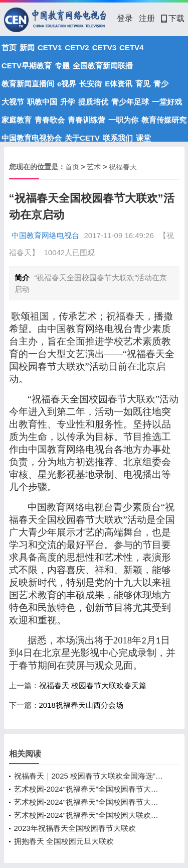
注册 (147, 18)
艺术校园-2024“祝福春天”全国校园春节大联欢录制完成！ (89, 789)
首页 (9, 47)
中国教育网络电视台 (45, 235)
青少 (161, 84)
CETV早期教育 (27, 66)
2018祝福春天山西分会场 (81, 705)
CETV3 (104, 47)
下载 (173, 18)
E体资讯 (119, 84)
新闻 (27, 47)
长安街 (90, 84)
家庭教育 (17, 120)
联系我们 (118, 138)
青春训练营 (86, 120)
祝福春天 (123, 167)
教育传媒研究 (164, 120)
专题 (62, 66)
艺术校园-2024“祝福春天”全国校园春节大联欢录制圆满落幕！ (89, 802)
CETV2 (77, 47)
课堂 (143, 138)
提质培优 (93, 102)
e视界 (67, 84)
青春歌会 (50, 120)
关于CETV (82, 138)
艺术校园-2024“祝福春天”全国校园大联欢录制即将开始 (89, 815)
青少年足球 (130, 102)
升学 (68, 102)
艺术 (94, 167)
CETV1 (50, 47)
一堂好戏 (167, 102)
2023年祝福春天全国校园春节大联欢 (75, 828)
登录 (125, 18)
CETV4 (131, 47)
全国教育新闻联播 (103, 66)
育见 (143, 84)
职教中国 (42, 102)
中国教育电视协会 (32, 138)
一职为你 (123, 120)
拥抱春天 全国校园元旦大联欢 (64, 841)
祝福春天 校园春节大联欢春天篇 (93, 685)
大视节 (13, 102)
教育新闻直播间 (28, 84)
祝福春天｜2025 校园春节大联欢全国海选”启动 (89, 776)
